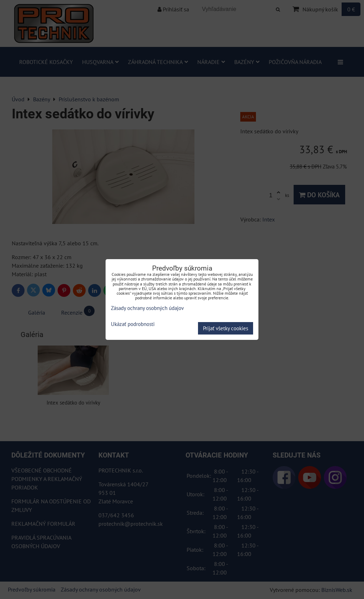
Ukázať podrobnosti (133, 324)
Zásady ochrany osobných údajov (147, 308)
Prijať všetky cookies (226, 328)
